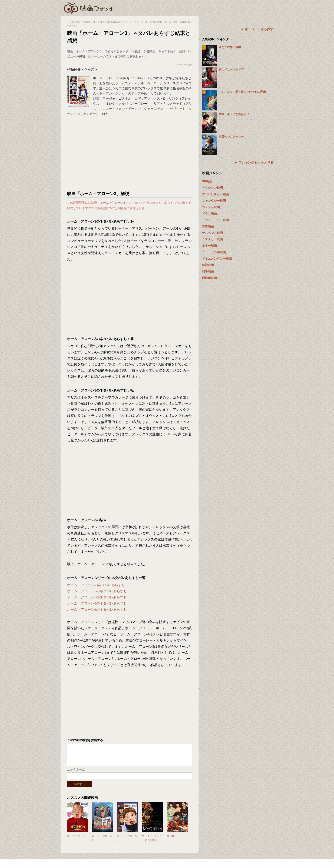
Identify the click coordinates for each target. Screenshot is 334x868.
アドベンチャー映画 (215, 194)
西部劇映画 (209, 278)
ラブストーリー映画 (215, 220)
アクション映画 (212, 188)
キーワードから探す (259, 29)
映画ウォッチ (89, 7)
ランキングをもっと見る (256, 162)
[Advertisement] (130, 155)
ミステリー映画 (212, 239)
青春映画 (208, 226)
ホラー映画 (209, 246)
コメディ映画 (211, 207)
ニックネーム (76, 774)
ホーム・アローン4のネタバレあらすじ (97, 603)
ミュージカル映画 (214, 252)
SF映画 (207, 181)
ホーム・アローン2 (102, 842)
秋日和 (171, 840)
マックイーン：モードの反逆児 (152, 842)
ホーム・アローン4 (127, 842)
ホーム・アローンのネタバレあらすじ (96, 585)
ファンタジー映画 (214, 201)
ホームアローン (76, 840)
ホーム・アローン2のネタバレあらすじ (97, 591)
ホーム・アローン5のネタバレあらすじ (97, 610)
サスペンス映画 (212, 233)
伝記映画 (208, 265)
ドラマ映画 (209, 213)
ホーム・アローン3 (107, 78)
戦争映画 (208, 271)
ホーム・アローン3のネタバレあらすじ (97, 597)
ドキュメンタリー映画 (217, 259)
